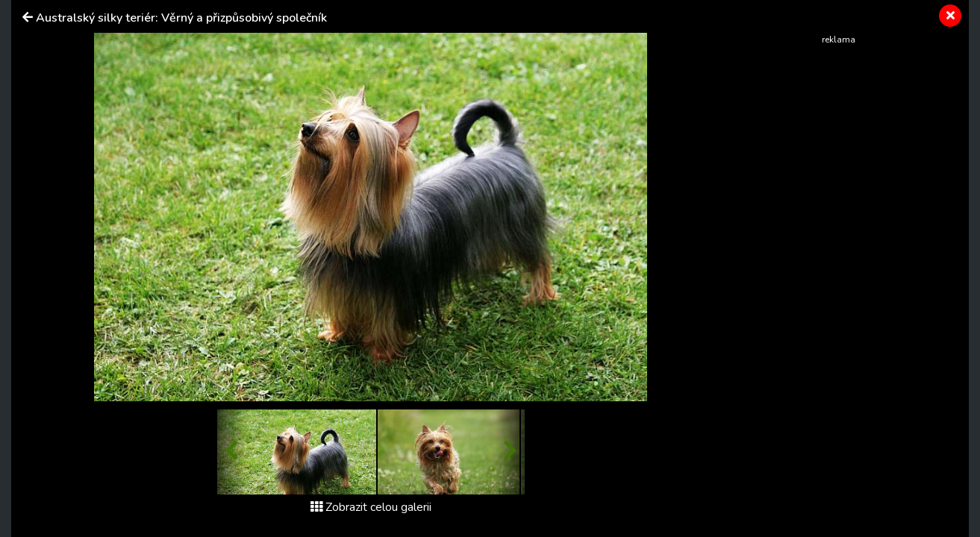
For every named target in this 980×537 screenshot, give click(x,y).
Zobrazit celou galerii (371, 507)
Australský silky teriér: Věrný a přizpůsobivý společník (181, 18)
